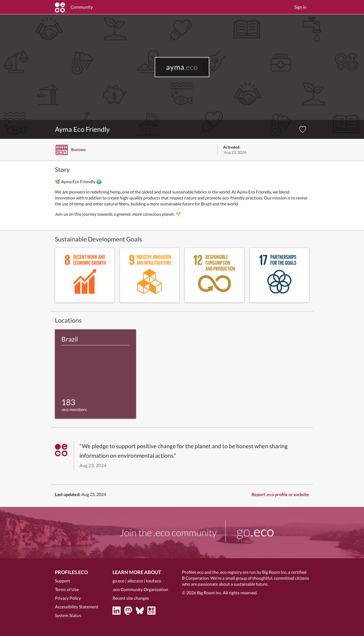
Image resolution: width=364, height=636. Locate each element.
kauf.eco (154, 581)
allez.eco (135, 581)
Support (62, 581)
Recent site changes (131, 598)
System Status (68, 615)
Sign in (300, 7)
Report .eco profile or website (280, 494)
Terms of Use (67, 589)
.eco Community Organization (140, 589)
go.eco (118, 581)
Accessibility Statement (77, 607)
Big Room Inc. (209, 593)
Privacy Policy (68, 598)
